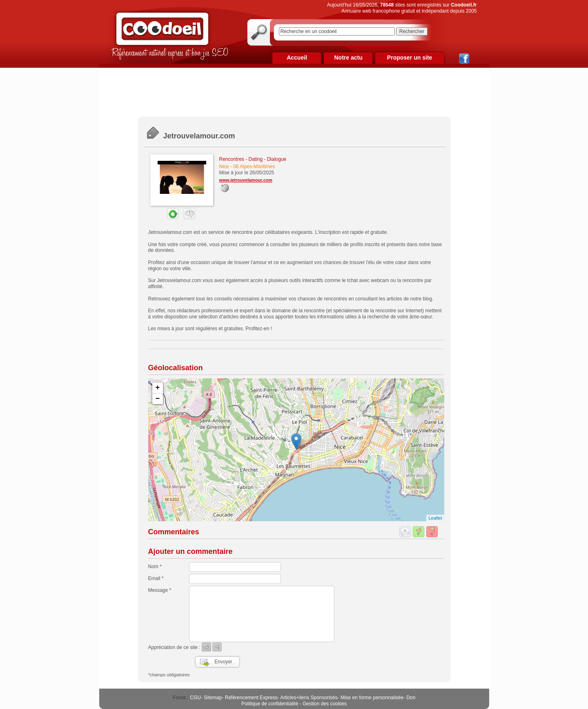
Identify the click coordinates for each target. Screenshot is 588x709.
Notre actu (348, 58)
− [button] (158, 399)
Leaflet (435, 518)
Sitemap (213, 698)
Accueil (297, 58)
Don (411, 698)
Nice (224, 167)
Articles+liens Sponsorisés (309, 698)
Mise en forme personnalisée (372, 698)
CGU (195, 698)
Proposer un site (410, 58)
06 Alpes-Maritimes (254, 167)
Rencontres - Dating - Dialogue (253, 159)
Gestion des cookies (325, 704)
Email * (156, 578)
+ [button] (158, 388)
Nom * (155, 567)
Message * (160, 590)
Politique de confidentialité (270, 704)
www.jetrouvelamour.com (246, 180)
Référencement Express (251, 698)
